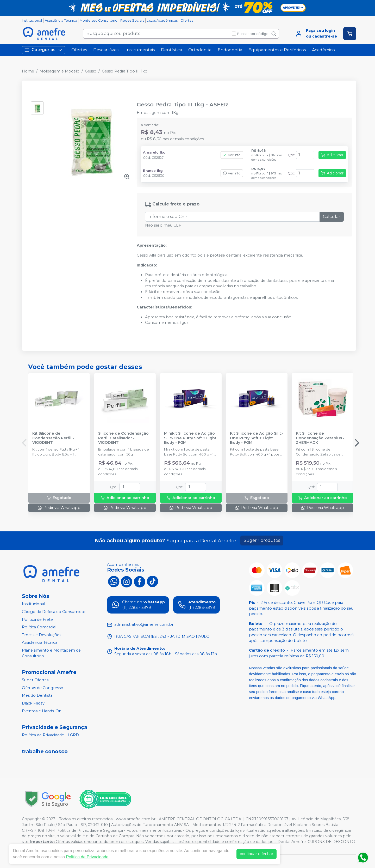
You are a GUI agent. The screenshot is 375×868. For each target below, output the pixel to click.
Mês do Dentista (37, 696)
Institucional (32, 20)
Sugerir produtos (262, 540)
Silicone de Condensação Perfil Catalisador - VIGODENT (123, 438)
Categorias (43, 50)
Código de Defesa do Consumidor (54, 612)
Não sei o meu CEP (163, 225)
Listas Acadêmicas (162, 20)
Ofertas (187, 20)
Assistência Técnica (61, 20)
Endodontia (230, 50)
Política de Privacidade (87, 857)
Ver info (232, 155)
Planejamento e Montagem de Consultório (51, 653)
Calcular (332, 217)
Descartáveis (106, 50)
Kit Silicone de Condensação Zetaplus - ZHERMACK (320, 438)
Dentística (171, 50)
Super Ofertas (35, 680)
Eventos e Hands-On (42, 711)
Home (28, 71)
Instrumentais (140, 50)
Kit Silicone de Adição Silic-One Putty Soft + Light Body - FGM (257, 438)
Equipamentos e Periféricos (277, 50)
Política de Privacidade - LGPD (50, 735)
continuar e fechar (257, 854)
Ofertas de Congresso (43, 688)
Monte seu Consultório (99, 20)
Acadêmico (323, 50)
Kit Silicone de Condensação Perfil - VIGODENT (53, 438)
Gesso (91, 71)
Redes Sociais (132, 20)
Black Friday (33, 703)
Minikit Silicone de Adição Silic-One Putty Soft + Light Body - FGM (190, 438)
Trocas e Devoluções (42, 635)
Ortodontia (200, 50)
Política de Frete (37, 620)
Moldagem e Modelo (60, 71)
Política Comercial (39, 627)
